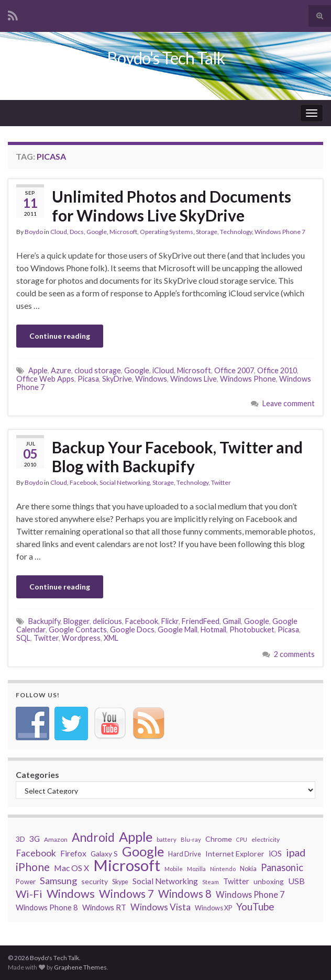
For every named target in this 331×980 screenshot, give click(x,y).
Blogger (76, 621)
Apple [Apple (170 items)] (136, 837)
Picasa (88, 379)
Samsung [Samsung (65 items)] (58, 881)
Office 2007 (234, 370)
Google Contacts (78, 630)
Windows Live (194, 379)
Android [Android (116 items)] (93, 838)
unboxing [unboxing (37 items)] (269, 881)
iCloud (163, 370)
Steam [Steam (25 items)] (211, 882)
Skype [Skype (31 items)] (120, 882)
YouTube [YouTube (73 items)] (255, 907)
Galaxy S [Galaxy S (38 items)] (104, 854)
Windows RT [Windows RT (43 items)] (104, 907)
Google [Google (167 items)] (143, 851)
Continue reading (60, 336)
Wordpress (81, 638)
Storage (207, 232)
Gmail (232, 621)
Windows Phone (248, 379)
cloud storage (98, 370)
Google (97, 232)
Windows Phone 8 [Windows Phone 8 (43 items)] (47, 907)
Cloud (59, 232)
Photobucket (252, 630)
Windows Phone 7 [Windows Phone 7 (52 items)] (250, 894)
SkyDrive (117, 379)
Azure (61, 370)
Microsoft (123, 232)
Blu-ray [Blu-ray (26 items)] (191, 839)
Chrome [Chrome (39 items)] (219, 839)
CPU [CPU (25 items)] (242, 839)
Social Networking (125, 482)
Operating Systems (167, 232)
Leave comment (289, 403)
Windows (151, 379)
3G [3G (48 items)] (35, 838)
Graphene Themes (80, 967)
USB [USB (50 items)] (296, 881)
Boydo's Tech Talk (166, 58)
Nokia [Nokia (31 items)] (248, 869)
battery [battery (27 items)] (167, 839)
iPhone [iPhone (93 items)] (33, 867)
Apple (38, 370)
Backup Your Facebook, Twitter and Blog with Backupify (177, 456)
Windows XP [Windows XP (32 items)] (213, 908)
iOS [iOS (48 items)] (275, 853)
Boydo (34, 232)
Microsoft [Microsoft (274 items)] (127, 865)
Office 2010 (277, 370)
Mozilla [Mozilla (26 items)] (196, 869)
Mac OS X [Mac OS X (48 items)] (71, 868)
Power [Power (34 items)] (26, 882)
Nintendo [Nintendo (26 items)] (223, 869)
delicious (107, 621)
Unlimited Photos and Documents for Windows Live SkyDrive (172, 206)
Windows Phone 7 (280, 232)
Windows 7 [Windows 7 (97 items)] (126, 894)
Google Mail (178, 630)
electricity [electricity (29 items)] (266, 839)
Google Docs (132, 630)
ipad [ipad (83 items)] (296, 852)
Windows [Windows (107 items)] (71, 894)
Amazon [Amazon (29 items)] (56, 839)
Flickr (170, 621)
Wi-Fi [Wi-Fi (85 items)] (29, 894)
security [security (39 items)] (95, 881)
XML (111, 638)
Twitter (221, 482)
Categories (37, 775)
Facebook (83, 482)
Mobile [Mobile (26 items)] (174, 869)
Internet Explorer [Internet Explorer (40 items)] (235, 854)
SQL (23, 638)
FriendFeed (201, 621)
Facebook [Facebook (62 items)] (36, 853)
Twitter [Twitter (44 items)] (236, 881)
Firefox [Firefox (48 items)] (73, 853)
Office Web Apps (45, 379)
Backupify (44, 621)
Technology (236, 232)
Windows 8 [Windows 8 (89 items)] (185, 894)
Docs (77, 232)
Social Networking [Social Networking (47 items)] (165, 881)
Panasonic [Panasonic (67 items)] (282, 867)
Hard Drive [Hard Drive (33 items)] (185, 854)
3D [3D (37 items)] (20, 839)
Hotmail (213, 630)
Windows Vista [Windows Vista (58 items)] (161, 907)
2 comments (294, 654)
